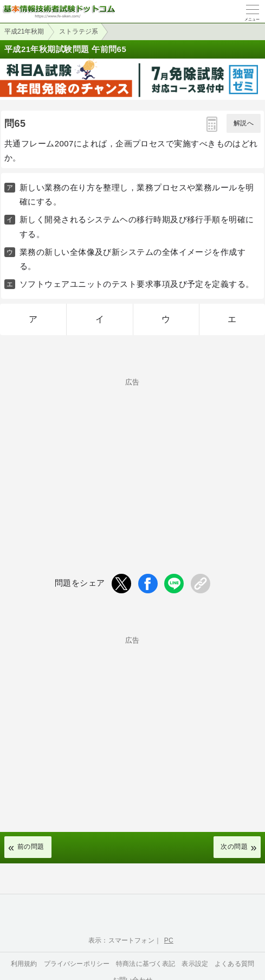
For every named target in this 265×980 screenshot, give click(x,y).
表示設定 (195, 964)
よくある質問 (234, 964)
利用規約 (24, 964)
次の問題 (234, 847)
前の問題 (31, 847)
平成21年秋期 (24, 31)
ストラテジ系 (79, 31)
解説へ (244, 123)
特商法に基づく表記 (146, 964)
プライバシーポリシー (77, 964)
